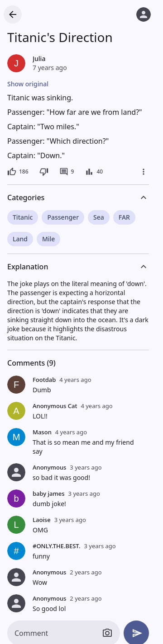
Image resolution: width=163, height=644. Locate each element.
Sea (99, 217)
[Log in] (144, 14)
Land (20, 239)
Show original (28, 84)
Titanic (23, 217)
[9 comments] (67, 172)
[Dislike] (44, 172)
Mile (48, 239)
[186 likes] (18, 172)
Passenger (63, 217)
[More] (144, 172)
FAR (124, 217)
